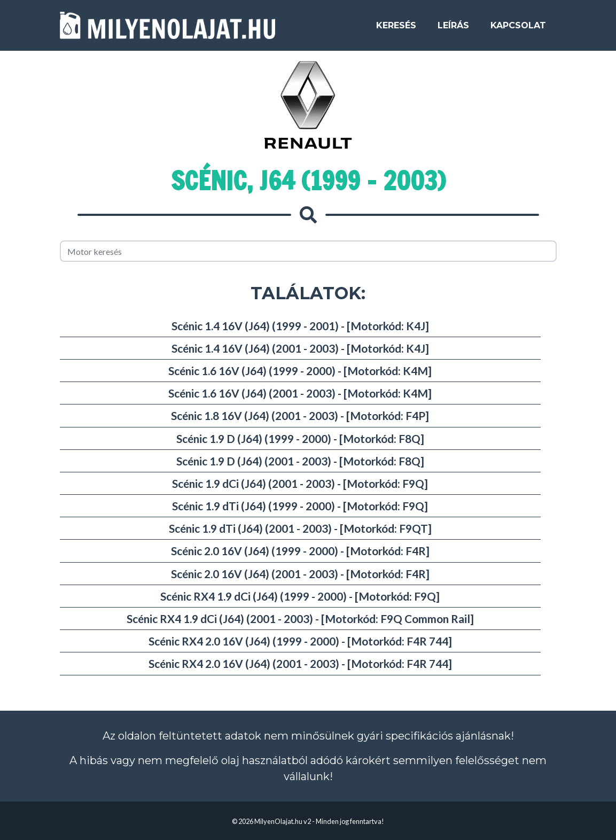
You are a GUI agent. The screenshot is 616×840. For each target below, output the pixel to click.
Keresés (396, 29)
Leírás (453, 29)
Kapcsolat (518, 29)
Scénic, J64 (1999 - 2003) (308, 181)
